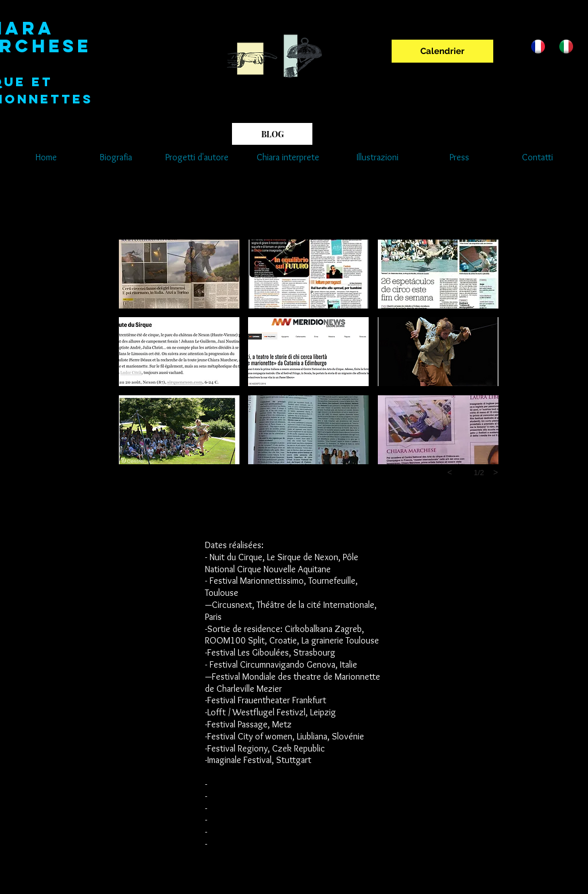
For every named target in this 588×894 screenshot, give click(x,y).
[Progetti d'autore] (197, 157)
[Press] (459, 157)
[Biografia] (115, 157)
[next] (496, 472)
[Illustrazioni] (377, 157)
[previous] (450, 472)
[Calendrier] (442, 51)
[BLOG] (272, 134)
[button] (179, 274)
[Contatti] (537, 157)
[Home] (46, 157)
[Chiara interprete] (288, 157)
